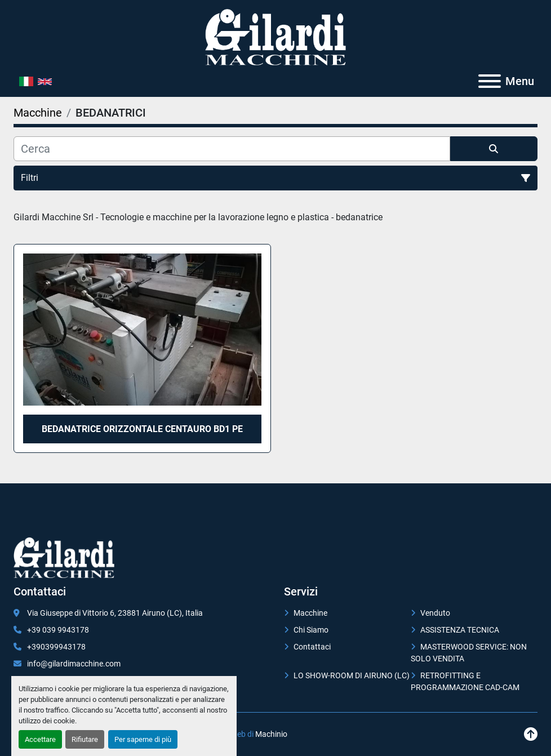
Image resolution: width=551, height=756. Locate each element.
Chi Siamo (311, 630)
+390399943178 (56, 647)
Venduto (435, 613)
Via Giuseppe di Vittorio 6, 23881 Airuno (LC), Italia (115, 613)
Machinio (271, 734)
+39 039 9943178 (58, 630)
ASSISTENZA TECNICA (460, 630)
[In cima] (531, 734)
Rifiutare (85, 739)
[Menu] (490, 81)
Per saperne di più (143, 739)
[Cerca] (232, 149)
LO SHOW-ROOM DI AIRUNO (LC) (352, 675)
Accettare (40, 739)
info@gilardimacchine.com (74, 664)
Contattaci (312, 647)
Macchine (310, 613)
